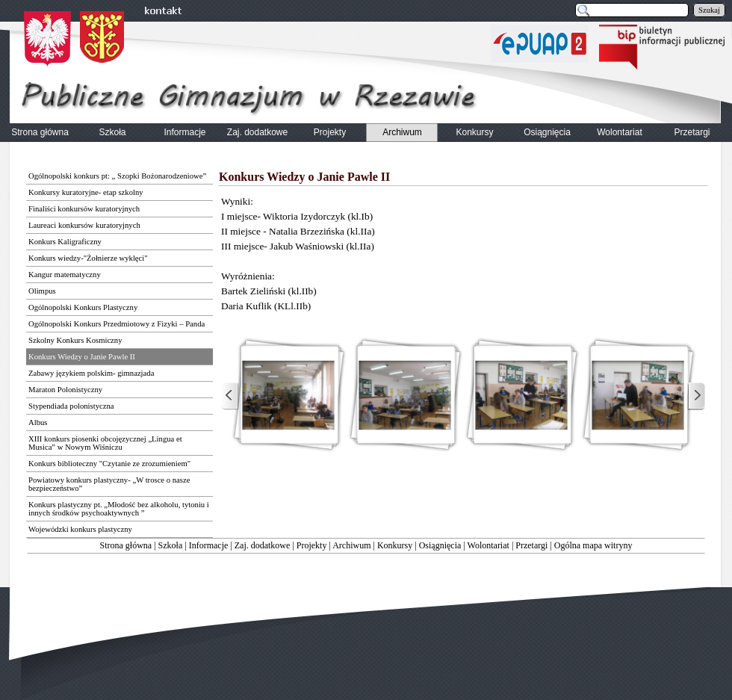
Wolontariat (488, 545)
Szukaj (709, 10)
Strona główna (126, 545)
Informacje (209, 545)
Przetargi (531, 545)
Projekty (312, 545)
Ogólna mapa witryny (593, 545)
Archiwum (351, 545)
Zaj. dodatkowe (263, 545)
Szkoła (171, 545)
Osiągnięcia (440, 545)
